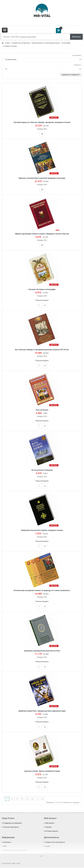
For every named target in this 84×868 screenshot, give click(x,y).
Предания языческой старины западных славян (42, 530)
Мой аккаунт (50, 823)
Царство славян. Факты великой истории (42, 771)
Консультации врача (11, 827)
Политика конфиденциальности (15, 851)
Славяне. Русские (10, 46)
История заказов (52, 831)
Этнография (66, 43)
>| (42, 799)
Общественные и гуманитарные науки (46, 43)
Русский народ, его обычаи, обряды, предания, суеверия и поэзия (42, 122)
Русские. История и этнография (42, 290)
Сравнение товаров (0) (71, 75)
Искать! (76, 37)
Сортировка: (77, 55)
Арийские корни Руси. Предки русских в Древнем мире (42, 711)
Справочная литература (21, 43)
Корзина (48, 827)
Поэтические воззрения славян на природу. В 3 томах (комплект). (42, 591)
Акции (48, 847)
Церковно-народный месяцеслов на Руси (42, 651)
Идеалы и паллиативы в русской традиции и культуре (42, 178)
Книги (8, 43)
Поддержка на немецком (12, 823)
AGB (5, 847)
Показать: (78, 65)
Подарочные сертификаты (55, 843)
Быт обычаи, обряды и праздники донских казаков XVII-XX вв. (42, 350)
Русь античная (42, 410)
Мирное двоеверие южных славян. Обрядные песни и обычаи (42, 234)
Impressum (7, 843)
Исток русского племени (42, 470)
